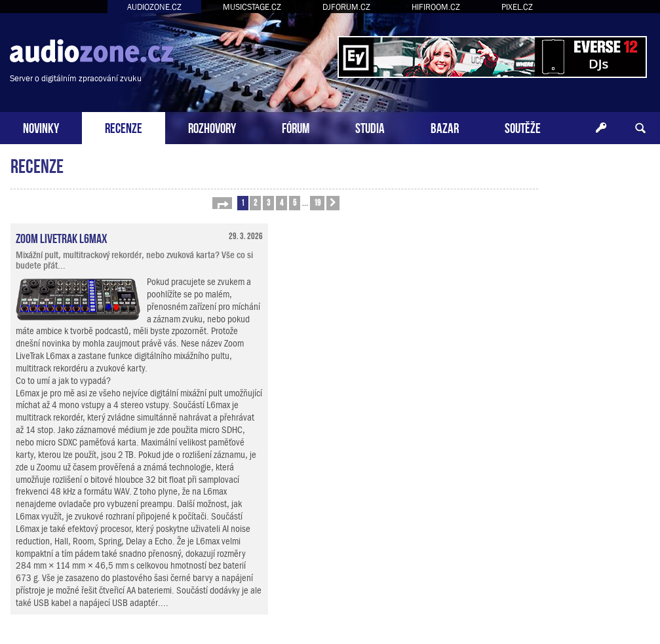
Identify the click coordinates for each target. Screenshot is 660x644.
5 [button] (295, 202)
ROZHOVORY (212, 127)
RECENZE (124, 127)
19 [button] (317, 202)
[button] (222, 203)
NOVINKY (41, 127)
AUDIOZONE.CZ (154, 7)
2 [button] (255, 202)
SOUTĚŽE (523, 127)
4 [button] (281, 202)
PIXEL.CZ (517, 7)
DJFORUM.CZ (346, 7)
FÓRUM (296, 127)
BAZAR (445, 127)
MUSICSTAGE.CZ (252, 7)
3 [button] (268, 202)
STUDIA (370, 127)
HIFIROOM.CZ (436, 7)
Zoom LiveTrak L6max (62, 237)
